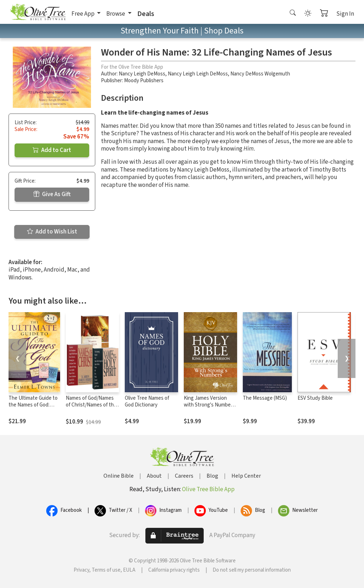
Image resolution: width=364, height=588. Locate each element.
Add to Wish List (52, 232)
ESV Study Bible (315, 398)
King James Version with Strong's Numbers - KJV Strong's (209, 405)
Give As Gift (52, 194)
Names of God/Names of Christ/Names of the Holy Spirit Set (91, 405)
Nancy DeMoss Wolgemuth (260, 74)
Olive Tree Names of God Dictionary (147, 401)
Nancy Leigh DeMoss (142, 74)
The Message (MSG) (265, 398)
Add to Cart (52, 150)
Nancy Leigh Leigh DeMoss (198, 74)
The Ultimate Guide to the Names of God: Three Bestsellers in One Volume (33, 408)
